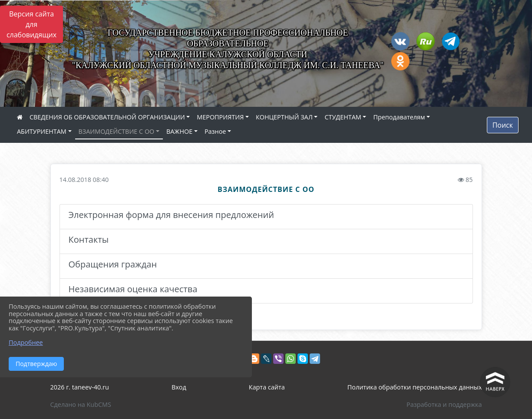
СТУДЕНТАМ (343, 117)
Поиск (503, 125)
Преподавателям (399, 117)
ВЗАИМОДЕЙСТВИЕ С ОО (117, 131)
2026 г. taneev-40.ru (80, 387)
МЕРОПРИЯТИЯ (220, 117)
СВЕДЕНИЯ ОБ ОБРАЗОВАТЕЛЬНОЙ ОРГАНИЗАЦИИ (107, 117)
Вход (179, 387)
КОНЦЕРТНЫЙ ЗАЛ (284, 117)
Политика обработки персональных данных (415, 387)
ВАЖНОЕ (179, 131)
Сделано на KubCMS (81, 404)
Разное (215, 131)
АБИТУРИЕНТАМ (42, 131)
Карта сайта (267, 387)
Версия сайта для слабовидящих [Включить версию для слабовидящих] (31, 24)
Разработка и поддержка (444, 404)
